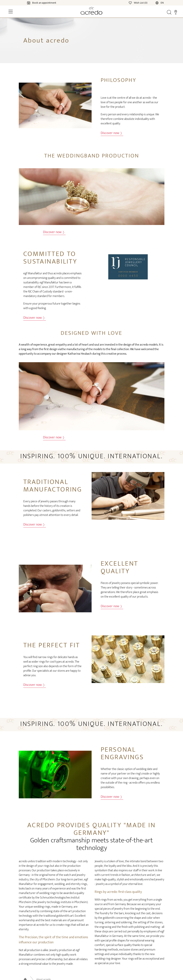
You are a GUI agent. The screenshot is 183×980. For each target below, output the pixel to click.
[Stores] (176, 12)
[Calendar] (38, 3)
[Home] (91, 11)
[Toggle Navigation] (11, 12)
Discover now (111, 133)
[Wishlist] (138, 3)
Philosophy (118, 80)
